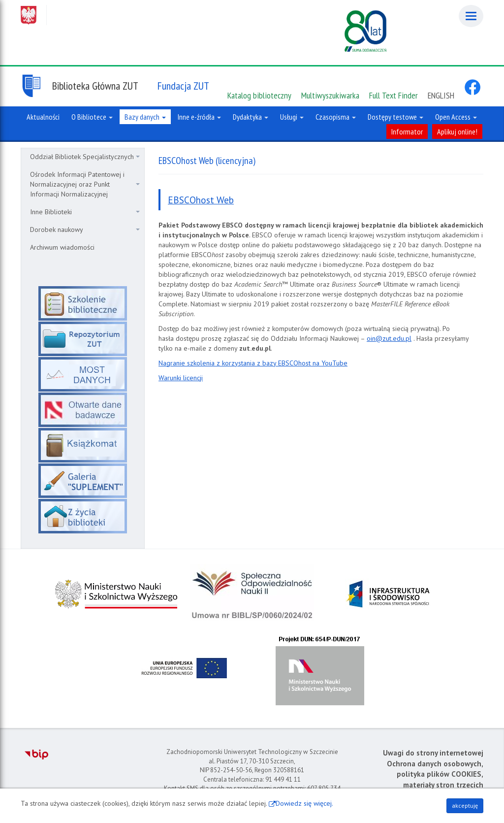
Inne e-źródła (199, 117)
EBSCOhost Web (201, 200)
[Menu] (471, 16)
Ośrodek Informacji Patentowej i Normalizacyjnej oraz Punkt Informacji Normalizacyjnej (85, 184)
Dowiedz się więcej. (304, 803)
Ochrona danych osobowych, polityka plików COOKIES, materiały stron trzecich (435, 774)
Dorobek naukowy (85, 230)
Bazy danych (145, 117)
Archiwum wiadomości (62, 247)
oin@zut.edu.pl (389, 338)
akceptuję (465, 806)
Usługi (292, 117)
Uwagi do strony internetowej (433, 753)
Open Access (456, 117)
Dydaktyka (251, 117)
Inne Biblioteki (85, 212)
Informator (407, 132)
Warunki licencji (181, 378)
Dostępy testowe (395, 117)
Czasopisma (336, 117)
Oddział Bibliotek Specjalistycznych (85, 157)
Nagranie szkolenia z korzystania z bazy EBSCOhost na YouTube (253, 363)
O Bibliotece (92, 117)
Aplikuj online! (457, 132)
